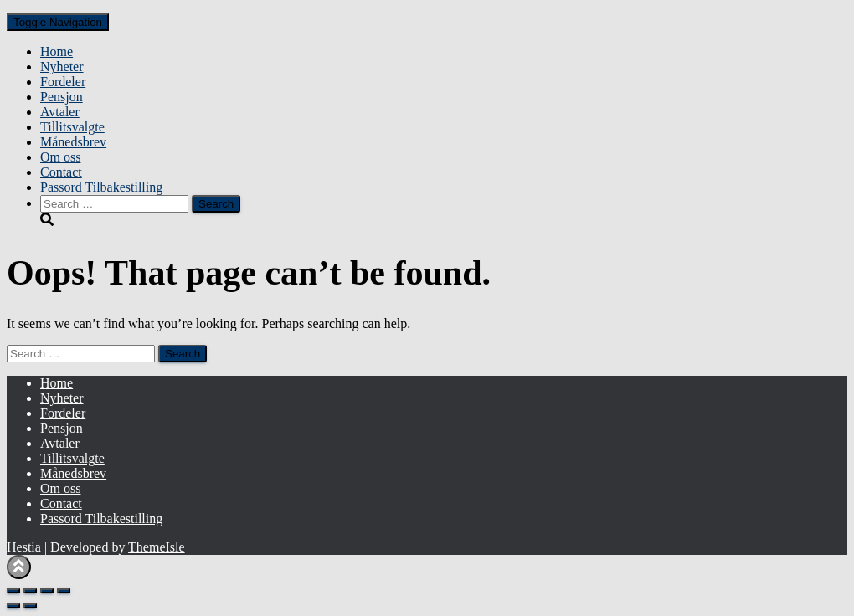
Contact (61, 172)
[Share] (47, 591)
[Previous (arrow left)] (13, 606)
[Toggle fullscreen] (30, 591)
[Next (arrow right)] (30, 606)
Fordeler (63, 82)
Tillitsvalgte (72, 127)
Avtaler (60, 112)
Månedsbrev (73, 142)
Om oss (60, 157)
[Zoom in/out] (13, 591)
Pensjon (62, 97)
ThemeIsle (157, 547)
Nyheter (62, 67)
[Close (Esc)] (64, 591)
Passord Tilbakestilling (101, 187)
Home (57, 51)
